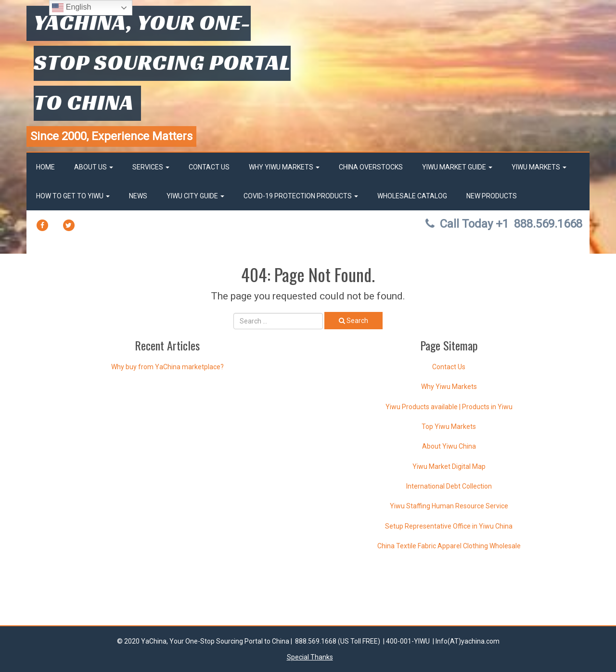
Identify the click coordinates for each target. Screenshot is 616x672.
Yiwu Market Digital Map (449, 466)
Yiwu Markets (539, 167)
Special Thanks (310, 657)
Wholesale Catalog (412, 196)
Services (151, 167)
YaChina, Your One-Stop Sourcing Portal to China (162, 62)
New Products (492, 196)
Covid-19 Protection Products (301, 196)
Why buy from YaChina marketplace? (167, 367)
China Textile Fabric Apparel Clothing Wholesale (449, 546)
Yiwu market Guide (457, 167)
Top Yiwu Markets (449, 426)
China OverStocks (371, 167)
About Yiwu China (449, 446)
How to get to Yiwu (73, 196)
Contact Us (209, 167)
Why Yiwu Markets (284, 167)
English (71, 8)
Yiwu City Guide (195, 196)
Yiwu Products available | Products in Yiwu (449, 407)
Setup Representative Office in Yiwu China (449, 526)
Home (45, 167)
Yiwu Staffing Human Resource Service (449, 506)
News (138, 196)
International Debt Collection (449, 486)
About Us (94, 167)
